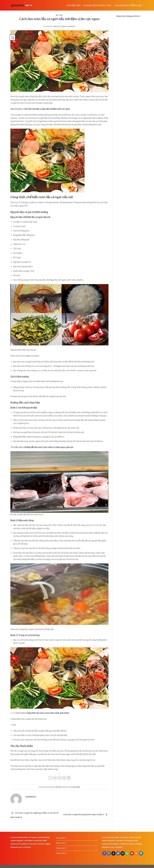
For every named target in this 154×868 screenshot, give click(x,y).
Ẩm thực (59, 15)
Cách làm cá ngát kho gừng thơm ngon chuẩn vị (86, 814)
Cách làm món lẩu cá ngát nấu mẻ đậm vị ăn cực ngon (47, 109)
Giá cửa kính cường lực (129, 5)
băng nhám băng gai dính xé (128, 16)
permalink (76, 787)
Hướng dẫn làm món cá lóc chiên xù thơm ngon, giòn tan (49, 447)
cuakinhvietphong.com (98, 5)
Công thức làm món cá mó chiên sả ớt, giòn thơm (48, 713)
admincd (72, 26)
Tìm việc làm (74, 5)
